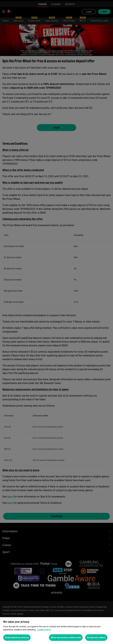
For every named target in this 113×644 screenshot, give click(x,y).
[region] (57, 631)
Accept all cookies (96, 637)
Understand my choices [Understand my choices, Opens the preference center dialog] (17, 637)
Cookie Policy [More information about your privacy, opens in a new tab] (44, 630)
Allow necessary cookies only (66, 637)
